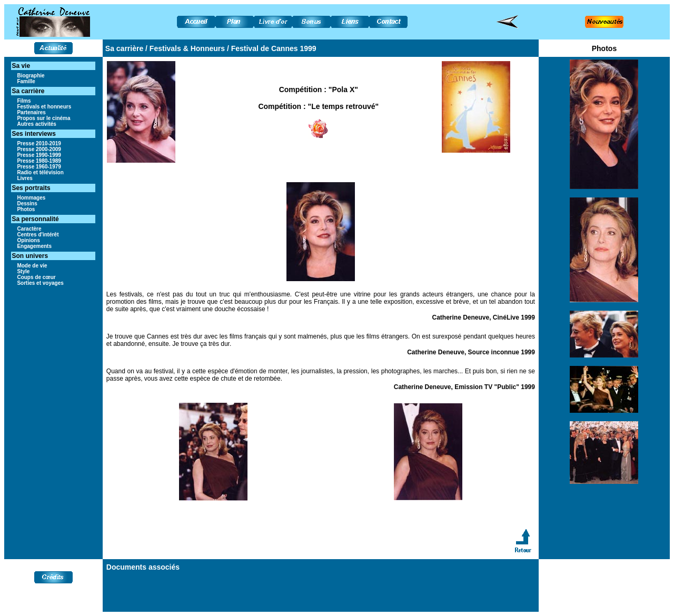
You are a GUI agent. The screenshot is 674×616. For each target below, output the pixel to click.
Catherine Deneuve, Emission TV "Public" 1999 (464, 387)
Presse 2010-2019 (39, 143)
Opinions (28, 240)
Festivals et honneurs (44, 107)
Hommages (31, 198)
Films (24, 101)
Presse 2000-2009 (39, 149)
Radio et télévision (40, 172)
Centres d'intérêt (38, 235)
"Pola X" (343, 90)
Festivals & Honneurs (187, 48)
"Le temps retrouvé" (344, 106)
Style (23, 271)
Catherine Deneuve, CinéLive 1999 (484, 317)
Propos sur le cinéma (43, 118)
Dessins (27, 203)
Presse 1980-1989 (39, 161)
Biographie (31, 76)
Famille (26, 81)
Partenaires (31, 112)
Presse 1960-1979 (39, 167)
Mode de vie (32, 266)
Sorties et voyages (40, 283)
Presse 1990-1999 (39, 155)
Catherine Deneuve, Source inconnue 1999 (471, 352)
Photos (26, 209)
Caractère (29, 229)
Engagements (34, 246)
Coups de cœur (36, 277)
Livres (24, 178)
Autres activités (36, 124)
